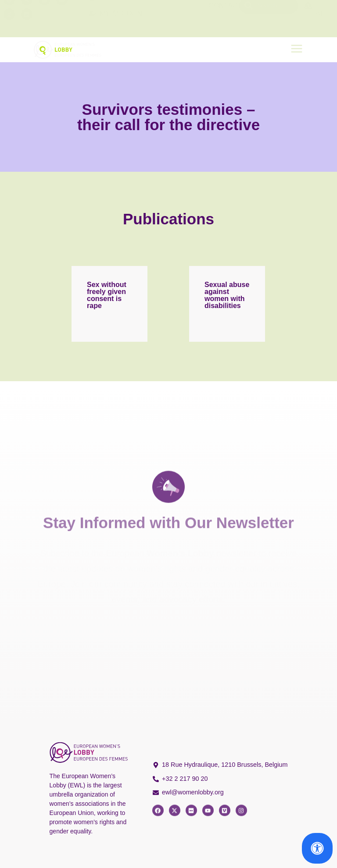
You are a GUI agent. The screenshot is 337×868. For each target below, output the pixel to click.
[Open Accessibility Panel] (317, 848)
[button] (297, 50)
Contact (225, 19)
